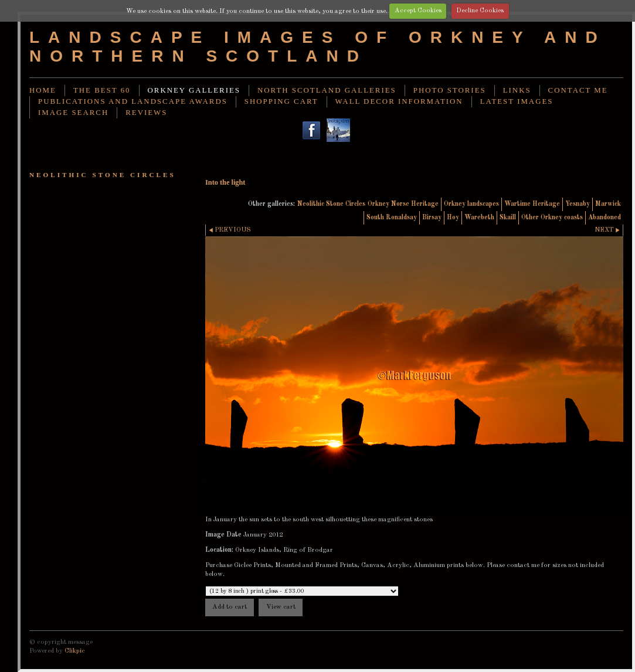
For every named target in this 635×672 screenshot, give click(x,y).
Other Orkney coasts (552, 218)
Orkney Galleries (194, 90)
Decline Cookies (480, 11)
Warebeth (479, 218)
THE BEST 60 (102, 90)
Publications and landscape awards (133, 101)
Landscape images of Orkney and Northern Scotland (318, 47)
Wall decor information (399, 101)
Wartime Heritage (532, 204)
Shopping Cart (281, 101)
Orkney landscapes (471, 204)
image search (73, 113)
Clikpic (75, 651)
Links (517, 90)
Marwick (608, 204)
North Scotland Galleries (327, 90)
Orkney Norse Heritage (403, 204)
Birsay (432, 218)
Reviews (146, 113)
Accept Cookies (418, 11)
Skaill (508, 218)
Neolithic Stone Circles (331, 204)
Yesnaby (578, 204)
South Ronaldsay (392, 218)
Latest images (517, 101)
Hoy (453, 218)
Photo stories (450, 90)
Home (43, 90)
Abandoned (605, 218)
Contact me (578, 90)
